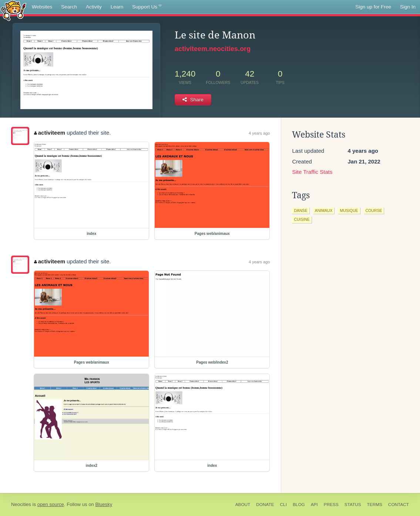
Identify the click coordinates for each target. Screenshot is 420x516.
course (374, 210)
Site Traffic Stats (312, 172)
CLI (283, 505)
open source (51, 504)
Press (331, 505)
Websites (42, 7)
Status (353, 505)
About (243, 505)
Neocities (21, 504)
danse (300, 210)
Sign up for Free (373, 7)
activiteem (50, 133)
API (314, 505)
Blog (299, 505)
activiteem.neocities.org (213, 49)
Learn (117, 7)
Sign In (408, 7)
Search (69, 7)
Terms (375, 505)
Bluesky (104, 504)
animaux (324, 210)
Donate (265, 505)
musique (349, 210)
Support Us (147, 7)
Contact (399, 505)
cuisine (302, 219)
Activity (94, 7)
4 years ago (259, 133)
